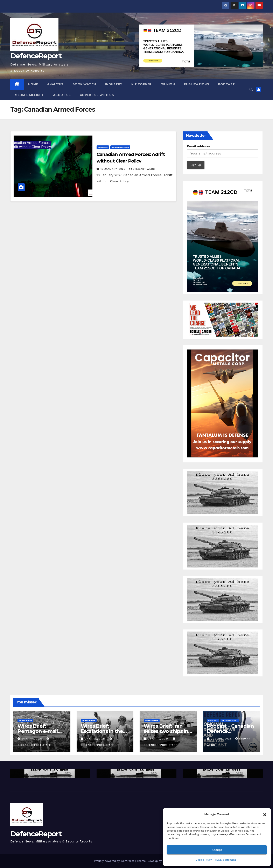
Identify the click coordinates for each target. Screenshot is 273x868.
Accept (217, 850)
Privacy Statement (225, 860)
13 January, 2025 (114, 169)
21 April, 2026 (222, 739)
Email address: (199, 146)
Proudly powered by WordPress (115, 861)
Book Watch (84, 84)
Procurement (230, 720)
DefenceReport (36, 56)
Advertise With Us (97, 95)
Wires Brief (25, 720)
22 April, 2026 (159, 739)
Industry (114, 84)
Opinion (168, 84)
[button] (265, 814)
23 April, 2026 (96, 739)
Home (33, 84)
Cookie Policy (204, 860)
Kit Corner (141, 84)
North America (120, 147)
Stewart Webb (142, 169)
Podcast (226, 84)
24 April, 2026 (33, 739)
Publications (196, 84)
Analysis (55, 84)
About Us (62, 95)
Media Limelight (29, 95)
